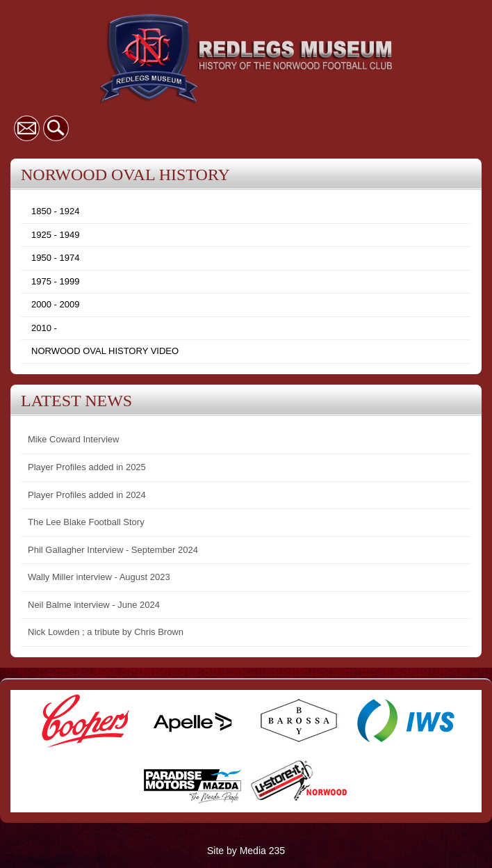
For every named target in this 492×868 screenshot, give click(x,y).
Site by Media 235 (246, 851)
